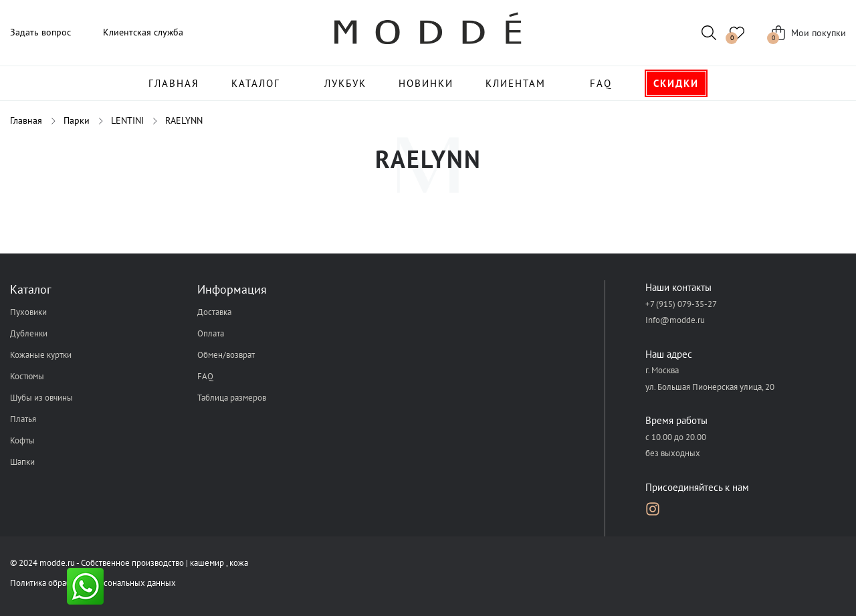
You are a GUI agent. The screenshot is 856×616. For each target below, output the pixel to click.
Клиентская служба (143, 32)
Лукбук (345, 83)
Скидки (676, 83)
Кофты (22, 440)
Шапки (22, 462)
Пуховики (28, 312)
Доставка (214, 312)
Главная (174, 83)
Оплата (211, 333)
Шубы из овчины (41, 398)
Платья (23, 419)
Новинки (426, 83)
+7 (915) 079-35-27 (681, 304)
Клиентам (516, 83)
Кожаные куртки (41, 355)
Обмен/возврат (226, 355)
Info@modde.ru (675, 320)
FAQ (601, 83)
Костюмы (27, 376)
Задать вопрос (40, 32)
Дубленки (29, 333)
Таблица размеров (232, 398)
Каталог (256, 83)
